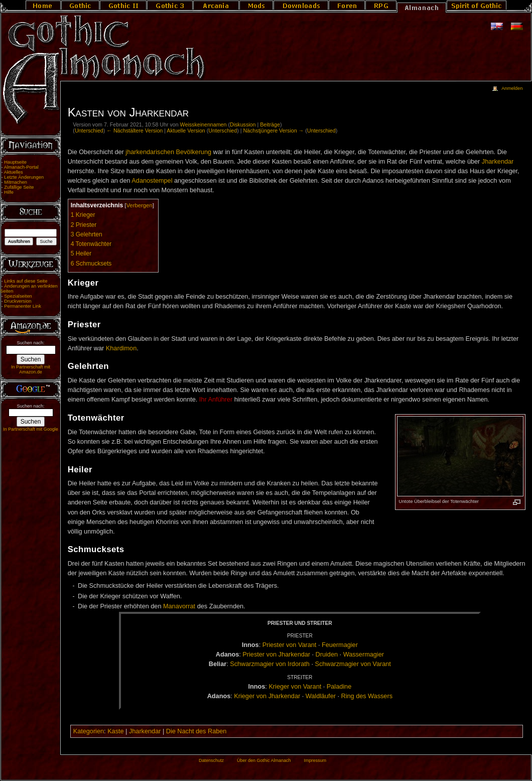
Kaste (115, 731)
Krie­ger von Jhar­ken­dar (267, 696)
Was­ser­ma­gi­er (364, 655)
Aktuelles (14, 172)
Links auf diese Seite (26, 281)
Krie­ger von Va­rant (295, 687)
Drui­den (327, 655)
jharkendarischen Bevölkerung (168, 152)
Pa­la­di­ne (339, 687)
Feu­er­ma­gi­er (340, 645)
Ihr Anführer (216, 400)
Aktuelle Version (186, 131)
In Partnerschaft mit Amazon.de (31, 369)
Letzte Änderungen (24, 177)
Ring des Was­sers (367, 696)
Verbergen (139, 205)
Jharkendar (498, 162)
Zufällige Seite (19, 187)
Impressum (315, 760)
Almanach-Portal (21, 167)
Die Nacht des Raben (196, 731)
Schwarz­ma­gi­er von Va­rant (353, 664)
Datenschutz (211, 760)
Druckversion (18, 301)
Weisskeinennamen (204, 124)
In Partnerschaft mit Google (31, 429)
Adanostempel (152, 181)
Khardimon (121, 348)
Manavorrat (179, 606)
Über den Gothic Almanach (264, 760)
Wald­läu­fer (321, 696)
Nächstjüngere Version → (273, 131)
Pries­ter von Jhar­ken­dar (276, 655)
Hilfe (9, 192)
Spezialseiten (18, 296)
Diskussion (243, 124)
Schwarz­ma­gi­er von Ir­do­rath (270, 664)
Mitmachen (16, 182)
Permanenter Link (23, 306)
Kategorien (89, 731)
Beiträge (270, 124)
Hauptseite (15, 162)
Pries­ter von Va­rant (290, 645)
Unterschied (89, 131)
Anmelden (512, 88)
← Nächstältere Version (135, 131)
